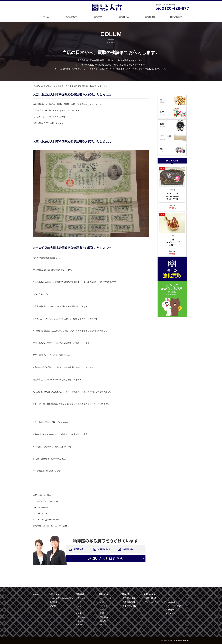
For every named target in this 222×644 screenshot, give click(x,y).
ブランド (81, 606)
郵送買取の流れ (129, 602)
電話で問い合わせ (153, 598)
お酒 (80, 602)
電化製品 (81, 617)
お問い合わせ (176, 17)
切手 (80, 613)
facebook (172, 602)
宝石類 (81, 621)
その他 (81, 624)
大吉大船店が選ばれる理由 (61, 598)
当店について (72, 17)
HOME (36, 86)
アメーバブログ (174, 606)
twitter (170, 598)
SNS (168, 594)
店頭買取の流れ (129, 598)
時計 (80, 610)
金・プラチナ (83, 598)
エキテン (171, 613)
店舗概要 (54, 602)
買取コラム (124, 17)
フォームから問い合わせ (156, 602)
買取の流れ (150, 17)
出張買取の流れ (129, 606)
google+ (171, 610)
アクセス (54, 606)
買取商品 (98, 17)
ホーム (46, 17)
